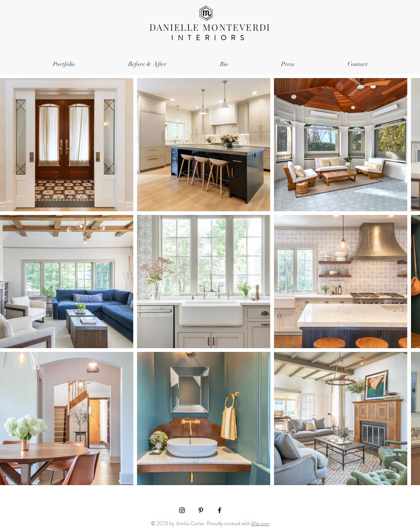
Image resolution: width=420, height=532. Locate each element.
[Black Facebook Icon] (220, 510)
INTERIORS (210, 38)
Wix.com (260, 523)
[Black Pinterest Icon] (201, 510)
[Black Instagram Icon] (182, 510)
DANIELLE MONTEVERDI (210, 27)
